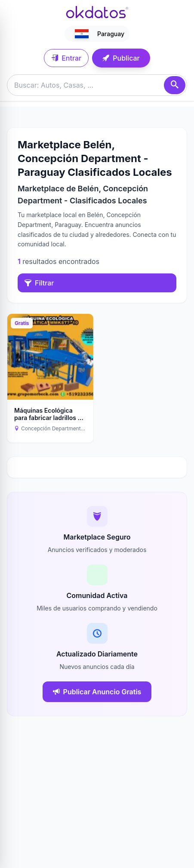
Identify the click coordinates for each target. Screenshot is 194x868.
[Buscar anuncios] (97, 85)
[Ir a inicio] (97, 12)
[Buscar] (175, 85)
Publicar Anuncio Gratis (97, 692)
